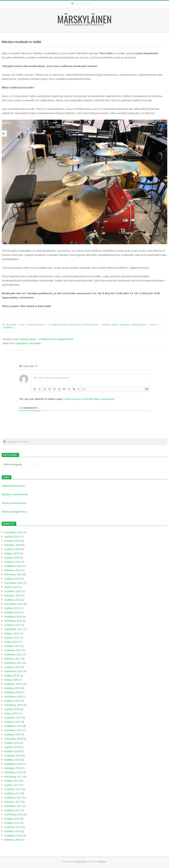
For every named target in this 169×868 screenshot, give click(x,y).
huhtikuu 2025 (12, 541)
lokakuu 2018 (12, 743)
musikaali (125, 325)
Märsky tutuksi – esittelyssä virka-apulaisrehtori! (47, 339)
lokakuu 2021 (12, 633)
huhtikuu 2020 (12, 688)
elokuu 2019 (11, 713)
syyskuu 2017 (12, 785)
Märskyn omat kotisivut (15, 494)
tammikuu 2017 (13, 806)
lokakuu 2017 (12, 781)
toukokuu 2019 (13, 718)
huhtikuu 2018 (12, 760)
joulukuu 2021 (12, 625)
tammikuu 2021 (13, 663)
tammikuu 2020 (13, 696)
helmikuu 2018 (13, 768)
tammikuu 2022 (13, 621)
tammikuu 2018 (13, 772)
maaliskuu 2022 (13, 616)
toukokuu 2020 (13, 684)
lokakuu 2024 (12, 553)
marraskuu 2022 (14, 604)
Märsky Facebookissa (14, 503)
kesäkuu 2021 (12, 646)
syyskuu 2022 (12, 608)
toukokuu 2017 (13, 789)
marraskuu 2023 (14, 583)
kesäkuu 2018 (12, 751)
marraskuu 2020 (14, 671)
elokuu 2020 (11, 680)
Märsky (115, 325)
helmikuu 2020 (13, 692)
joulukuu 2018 (12, 734)
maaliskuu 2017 (13, 798)
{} (79, 389)
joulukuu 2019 (12, 701)
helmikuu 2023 (13, 595)
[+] (83, 389)
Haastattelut (75, 325)
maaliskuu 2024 (13, 566)
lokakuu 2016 (12, 819)
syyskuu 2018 (12, 747)
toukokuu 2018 (13, 755)
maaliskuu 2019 (13, 726)
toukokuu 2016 (13, 827)
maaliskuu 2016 (13, 835)
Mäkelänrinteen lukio (13, 486)
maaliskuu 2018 (13, 764)
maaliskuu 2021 (13, 654)
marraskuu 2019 (14, 705)
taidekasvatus (139, 325)
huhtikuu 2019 (12, 722)
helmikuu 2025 (13, 545)
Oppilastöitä (91, 325)
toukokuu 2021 (13, 650)
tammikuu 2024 (13, 574)
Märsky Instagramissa (14, 512)
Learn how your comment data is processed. (89, 399)
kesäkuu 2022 (12, 612)
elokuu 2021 (11, 642)
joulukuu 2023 (12, 579)
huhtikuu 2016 (12, 831)
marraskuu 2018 (14, 739)
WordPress (102, 861)
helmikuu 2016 (13, 840)
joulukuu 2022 (12, 600)
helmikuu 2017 (13, 802)
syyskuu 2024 (12, 558)
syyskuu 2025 (12, 536)
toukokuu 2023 (13, 591)
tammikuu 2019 (13, 730)
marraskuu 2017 (14, 776)
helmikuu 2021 (13, 659)
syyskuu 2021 (12, 638)
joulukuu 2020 (12, 667)
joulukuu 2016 (12, 810)
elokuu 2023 (11, 587)
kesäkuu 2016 (12, 823)
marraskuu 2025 (14, 532)
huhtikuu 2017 (12, 793)
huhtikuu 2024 (12, 562)
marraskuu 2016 (14, 814)
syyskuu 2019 (12, 709)
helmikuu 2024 (13, 570)
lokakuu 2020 (12, 675)
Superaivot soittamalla (28, 343)
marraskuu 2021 (14, 629)
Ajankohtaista (60, 325)
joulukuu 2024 (12, 549)
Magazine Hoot (81, 861)
